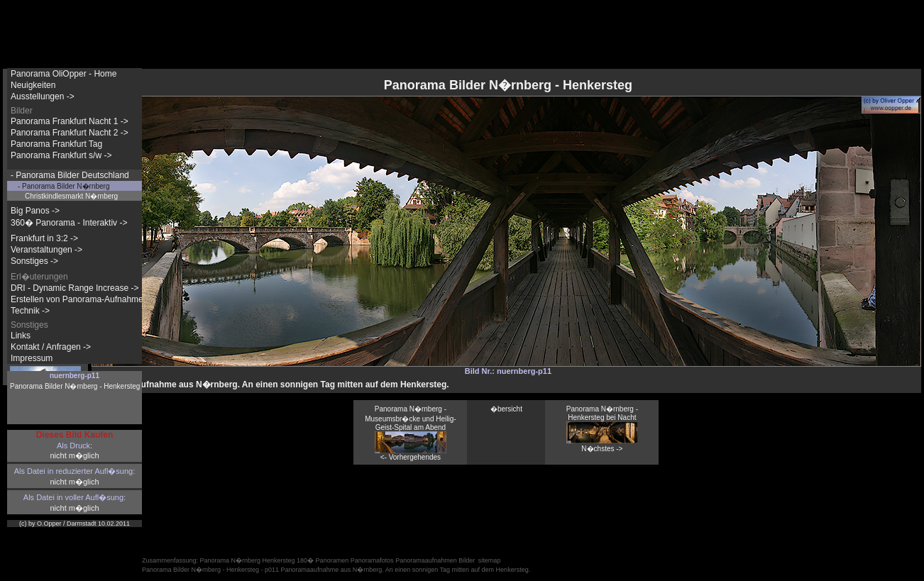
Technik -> (30, 311)
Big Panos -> (35, 211)
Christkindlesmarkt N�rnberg (71, 196)
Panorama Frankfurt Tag (56, 144)
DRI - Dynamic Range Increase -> (75, 288)
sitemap (490, 560)
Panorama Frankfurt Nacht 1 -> (70, 121)
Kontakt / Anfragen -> (51, 347)
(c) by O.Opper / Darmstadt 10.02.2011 (75, 524)
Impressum (32, 358)
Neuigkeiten (33, 85)
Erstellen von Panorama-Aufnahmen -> (84, 299)
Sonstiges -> (34, 261)
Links (21, 336)
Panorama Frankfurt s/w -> (61, 155)
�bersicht (506, 409)
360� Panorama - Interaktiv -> (69, 223)
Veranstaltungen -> (46, 250)
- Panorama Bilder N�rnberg (64, 186)
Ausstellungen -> (43, 96)
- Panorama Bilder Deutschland (70, 175)
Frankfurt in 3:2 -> (44, 238)
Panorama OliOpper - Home (64, 74)
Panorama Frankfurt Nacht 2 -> (70, 133)
